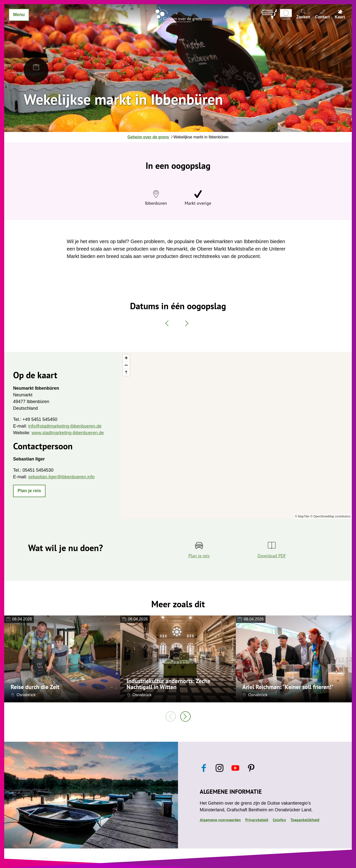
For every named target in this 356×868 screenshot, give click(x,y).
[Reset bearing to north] (126, 372)
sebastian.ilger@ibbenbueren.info (61, 477)
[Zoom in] (126, 358)
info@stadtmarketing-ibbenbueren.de (65, 426)
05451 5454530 (38, 470)
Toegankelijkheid (305, 820)
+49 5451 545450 (40, 419)
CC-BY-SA (233, 670)
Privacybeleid (257, 820)
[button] (29, 491)
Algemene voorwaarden (220, 820)
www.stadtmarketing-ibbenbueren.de (68, 433)
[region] (236, 435)
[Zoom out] (126, 365)
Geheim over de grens (148, 137)
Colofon (279, 820)
